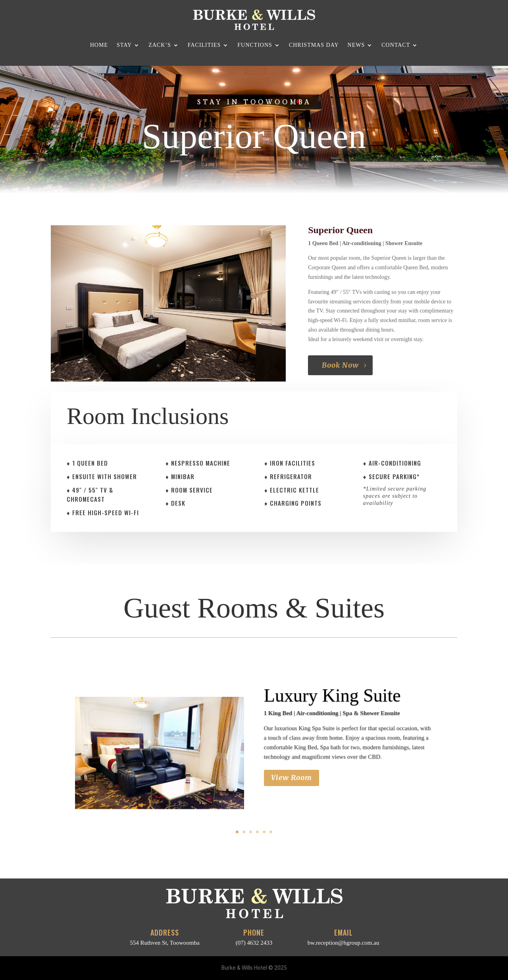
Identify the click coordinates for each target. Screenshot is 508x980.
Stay (124, 45)
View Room (292, 778)
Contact (396, 45)
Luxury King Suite (332, 696)
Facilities (204, 45)
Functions (255, 45)
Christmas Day (314, 45)
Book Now (340, 365)
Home (99, 45)
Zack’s (160, 45)
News (356, 45)
